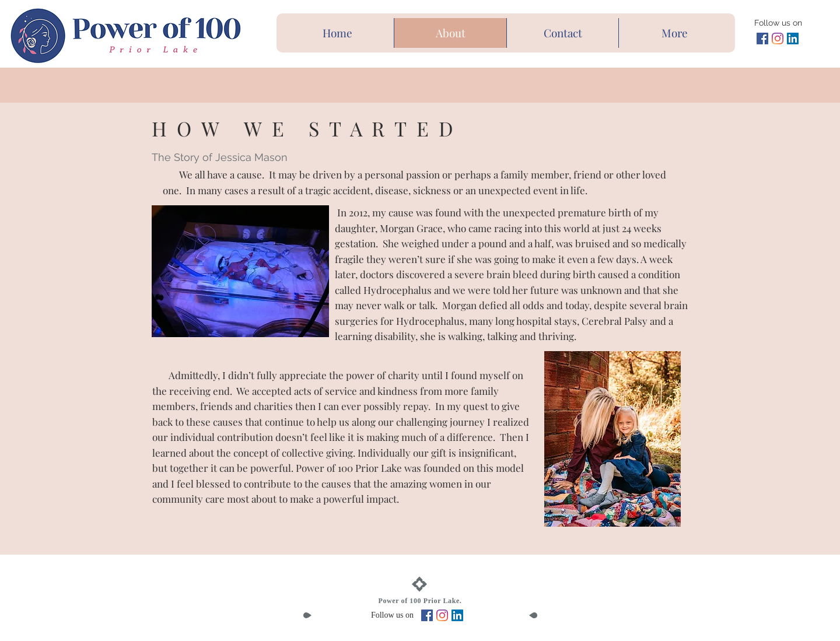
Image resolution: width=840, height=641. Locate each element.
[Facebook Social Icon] (762, 38)
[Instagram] (778, 38)
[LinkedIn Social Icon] (793, 38)
